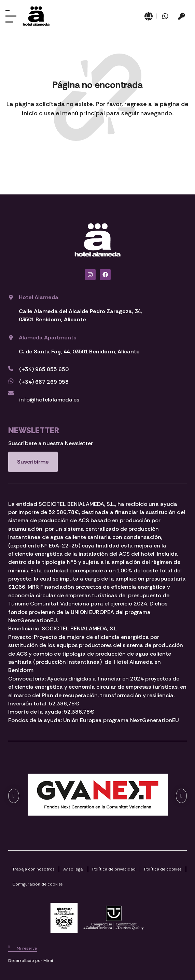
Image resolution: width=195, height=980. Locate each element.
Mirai (48, 961)
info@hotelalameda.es (49, 400)
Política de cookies (163, 869)
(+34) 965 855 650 (44, 369)
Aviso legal (73, 869)
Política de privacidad (114, 869)
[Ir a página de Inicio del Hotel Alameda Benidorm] (36, 16)
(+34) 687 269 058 (44, 382)
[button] (14, 796)
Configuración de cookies (38, 884)
